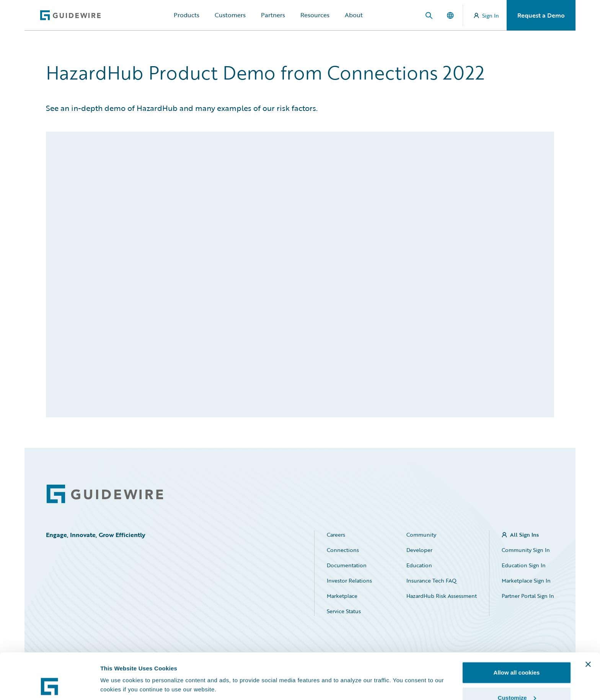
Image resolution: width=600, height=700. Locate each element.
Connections (343, 550)
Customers (230, 15)
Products (187, 15)
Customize (517, 655)
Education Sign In (524, 565)
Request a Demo (541, 15)
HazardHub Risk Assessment (442, 596)
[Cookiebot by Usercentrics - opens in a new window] (50, 685)
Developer (419, 550)
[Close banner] (588, 621)
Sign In (486, 15)
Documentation (347, 565)
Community (421, 535)
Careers (336, 535)
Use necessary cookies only (517, 680)
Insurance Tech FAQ (431, 580)
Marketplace (342, 596)
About (354, 15)
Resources (315, 15)
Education (419, 565)
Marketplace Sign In (526, 580)
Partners (273, 15)
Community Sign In (526, 550)
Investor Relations (349, 580)
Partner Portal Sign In (528, 596)
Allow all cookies (517, 629)
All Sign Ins (524, 535)
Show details (118, 667)
